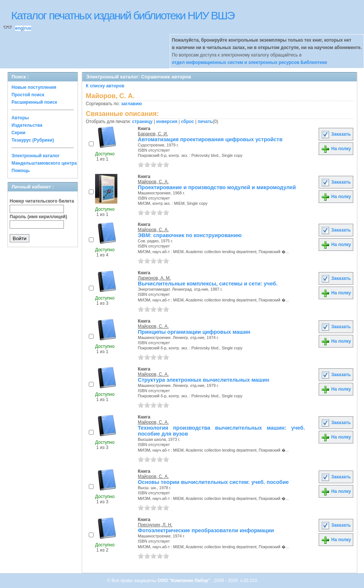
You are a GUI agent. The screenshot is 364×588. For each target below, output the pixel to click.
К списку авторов (105, 86)
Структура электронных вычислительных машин (204, 380)
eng (19, 28)
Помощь (21, 171)
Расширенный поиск (34, 102)
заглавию (131, 104)
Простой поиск (28, 95)
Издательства (27, 125)
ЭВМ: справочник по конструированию (190, 235)
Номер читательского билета (42, 201)
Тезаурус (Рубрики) (33, 140)
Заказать (336, 134)
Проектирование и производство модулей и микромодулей (217, 187)
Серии (18, 133)
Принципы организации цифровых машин (194, 332)
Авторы (20, 118)
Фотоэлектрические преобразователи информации (206, 530)
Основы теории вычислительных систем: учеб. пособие (213, 482)
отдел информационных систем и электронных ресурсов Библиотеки (250, 62)
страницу (142, 122)
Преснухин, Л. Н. (155, 525)
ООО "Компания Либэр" (184, 581)
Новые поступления (34, 87)
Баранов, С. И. (153, 134)
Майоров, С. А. (153, 182)
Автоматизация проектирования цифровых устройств (210, 139)
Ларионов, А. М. (154, 278)
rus (28, 28)
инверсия (167, 122)
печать (205, 122)
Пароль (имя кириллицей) (38, 217)
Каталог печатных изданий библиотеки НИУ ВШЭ (123, 15)
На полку (336, 149)
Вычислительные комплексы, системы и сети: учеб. (208, 284)
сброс (187, 122)
